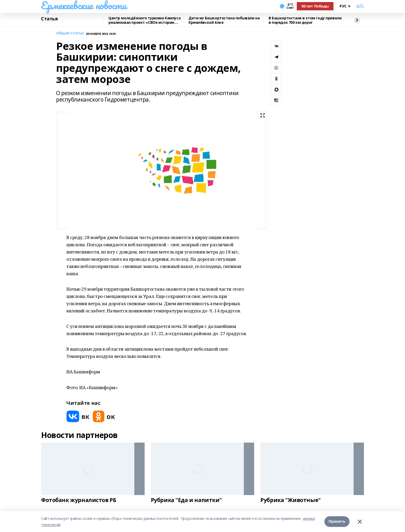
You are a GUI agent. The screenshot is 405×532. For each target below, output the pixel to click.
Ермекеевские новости (84, 5)
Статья (49, 19)
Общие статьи (70, 33)
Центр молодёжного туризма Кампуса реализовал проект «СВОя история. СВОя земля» (145, 20)
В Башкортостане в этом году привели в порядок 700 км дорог (305, 20)
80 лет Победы (315, 6)
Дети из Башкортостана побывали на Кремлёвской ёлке (224, 20)
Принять (337, 522)
